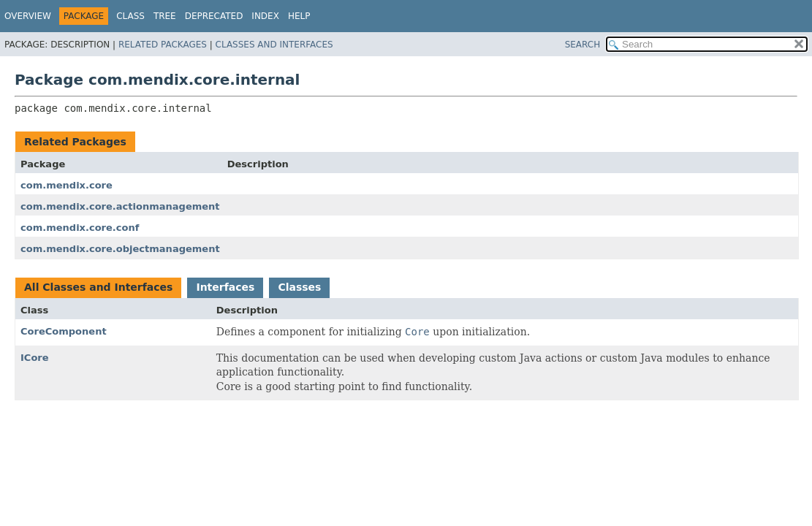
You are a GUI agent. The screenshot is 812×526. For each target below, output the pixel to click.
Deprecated (214, 16)
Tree (165, 16)
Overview (28, 16)
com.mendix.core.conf (80, 228)
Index (265, 16)
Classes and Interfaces (274, 45)
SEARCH (583, 45)
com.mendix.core (67, 185)
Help (299, 16)
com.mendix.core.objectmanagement (120, 249)
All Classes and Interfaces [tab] (98, 287)
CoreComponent (64, 331)
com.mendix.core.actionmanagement (120, 206)
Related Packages (163, 45)
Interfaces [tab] (225, 287)
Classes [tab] (299, 287)
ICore (35, 358)
